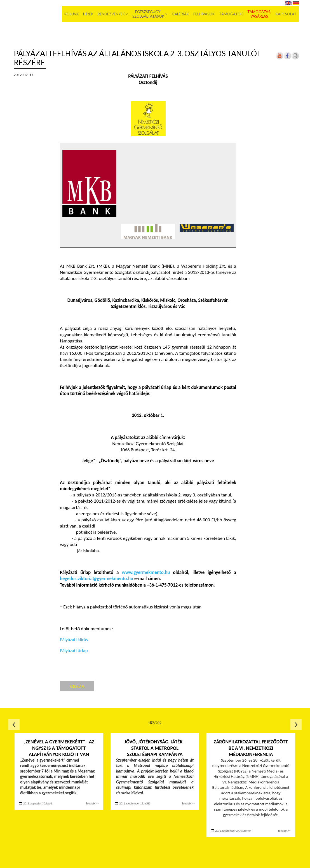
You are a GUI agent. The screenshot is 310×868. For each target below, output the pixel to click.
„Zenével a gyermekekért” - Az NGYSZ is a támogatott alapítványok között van (59, 748)
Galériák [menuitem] (181, 14)
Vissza (77, 686)
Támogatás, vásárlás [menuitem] (259, 14)
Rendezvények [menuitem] (111, 14)
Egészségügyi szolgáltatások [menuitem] (149, 14)
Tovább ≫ (92, 803)
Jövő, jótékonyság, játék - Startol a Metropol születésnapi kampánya (155, 748)
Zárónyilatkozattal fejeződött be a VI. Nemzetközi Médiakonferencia (251, 748)
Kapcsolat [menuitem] (286, 14)
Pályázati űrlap (74, 651)
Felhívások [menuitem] (204, 14)
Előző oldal (14, 725)
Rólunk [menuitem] (72, 14)
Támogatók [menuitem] (231, 14)
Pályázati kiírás (74, 640)
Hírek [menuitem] (88, 14)
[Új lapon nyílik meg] (287, 58)
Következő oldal (296, 725)
